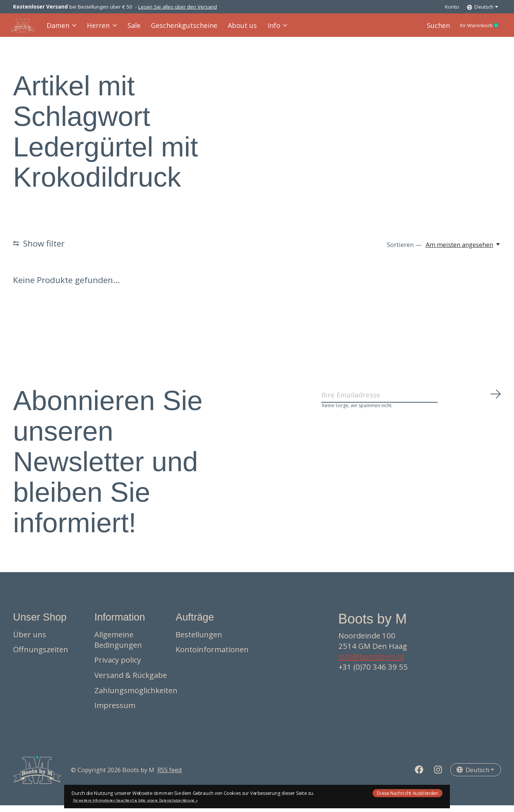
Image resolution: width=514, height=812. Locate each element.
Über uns (30, 641)
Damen (65, 28)
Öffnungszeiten (41, 656)
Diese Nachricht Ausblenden (407, 793)
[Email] (411, 403)
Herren (105, 28)
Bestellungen (199, 641)
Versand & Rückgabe (131, 681)
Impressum (115, 712)
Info (272, 28)
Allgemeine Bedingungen (118, 646)
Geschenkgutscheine (183, 28)
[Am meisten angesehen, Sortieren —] (463, 251)
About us (238, 28)
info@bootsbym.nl (371, 663)
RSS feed (170, 776)
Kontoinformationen (212, 656)
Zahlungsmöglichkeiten (136, 697)
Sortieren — (404, 251)
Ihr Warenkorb (474, 29)
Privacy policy (118, 666)
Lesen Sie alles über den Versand (178, 7)
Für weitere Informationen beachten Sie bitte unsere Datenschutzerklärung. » (135, 800)
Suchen (424, 28)
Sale (136, 28)
